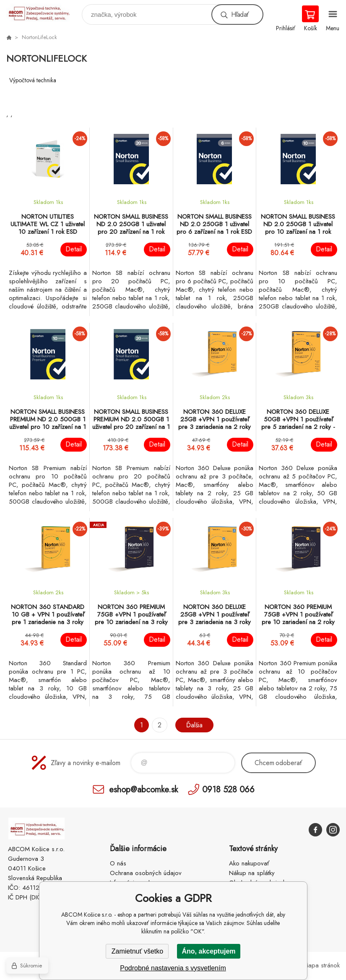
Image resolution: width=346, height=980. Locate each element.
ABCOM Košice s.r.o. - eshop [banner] (43, 12)
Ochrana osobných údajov (146, 873)
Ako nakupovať (249, 863)
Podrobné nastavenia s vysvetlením (173, 968)
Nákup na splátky (252, 873)
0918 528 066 (228, 789)
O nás (118, 863)
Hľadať (240, 14)
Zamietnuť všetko (137, 951)
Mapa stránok (321, 965)
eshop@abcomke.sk (143, 789)
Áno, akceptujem (208, 951)
